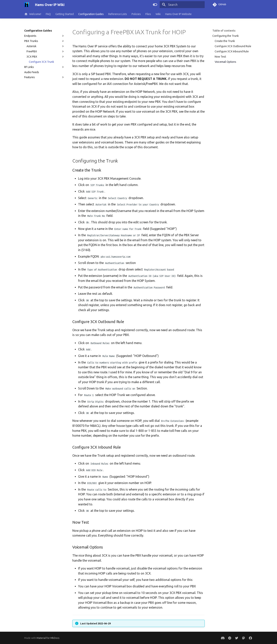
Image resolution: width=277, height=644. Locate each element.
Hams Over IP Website (178, 14)
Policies (136, 14)
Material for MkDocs (48, 638)
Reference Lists (118, 14)
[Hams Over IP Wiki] (27, 5)
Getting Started (65, 14)
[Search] (182, 5)
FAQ (48, 14)
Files (148, 14)
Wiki (158, 14)
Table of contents (224, 31)
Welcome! (33, 14)
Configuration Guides (91, 14)
